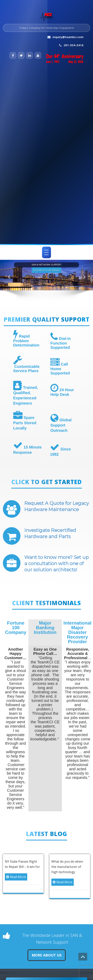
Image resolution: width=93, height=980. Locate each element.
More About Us (47, 955)
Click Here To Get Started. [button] (46, 270)
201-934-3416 (74, 45)
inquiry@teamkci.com (68, 37)
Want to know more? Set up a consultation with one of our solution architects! (57, 563)
